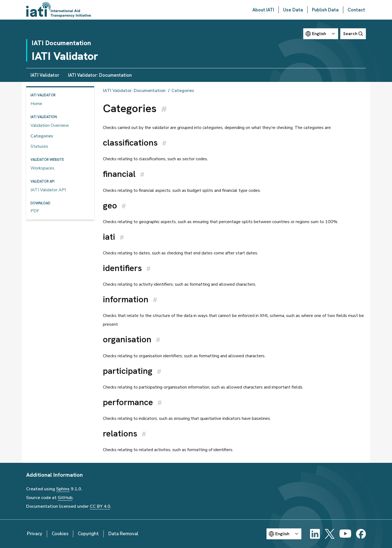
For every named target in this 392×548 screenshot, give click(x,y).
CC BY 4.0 (100, 506)
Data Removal (123, 534)
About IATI (263, 10)
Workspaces (42, 168)
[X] (330, 534)
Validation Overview (50, 125)
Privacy (35, 534)
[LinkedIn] (315, 534)
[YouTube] (345, 534)
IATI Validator (45, 75)
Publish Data (325, 10)
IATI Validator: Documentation (100, 75)
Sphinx (63, 489)
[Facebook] (361, 534)
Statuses (39, 146)
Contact (356, 10)
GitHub (65, 498)
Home (36, 104)
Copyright (88, 534)
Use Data (293, 10)
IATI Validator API (48, 190)
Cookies (60, 534)
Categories (42, 136)
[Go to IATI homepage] (59, 10)
